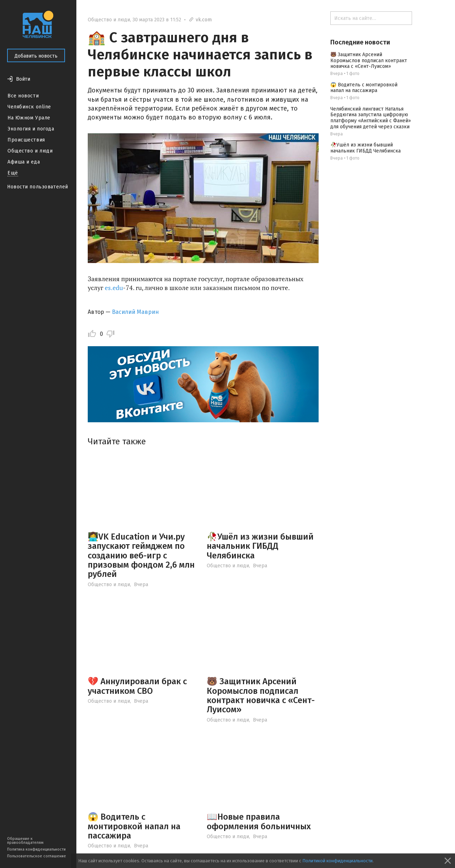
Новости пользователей (38, 187)
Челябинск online (29, 107)
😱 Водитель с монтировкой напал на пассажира (134, 826)
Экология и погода (31, 129)
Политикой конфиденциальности (337, 861)
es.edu (114, 288)
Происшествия (26, 140)
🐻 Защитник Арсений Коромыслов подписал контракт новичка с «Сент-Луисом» (261, 695)
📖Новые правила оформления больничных (259, 821)
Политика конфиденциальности (36, 849)
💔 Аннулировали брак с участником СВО (137, 686)
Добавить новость (36, 56)
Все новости (23, 96)
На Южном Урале (29, 118)
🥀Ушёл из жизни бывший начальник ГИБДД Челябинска (260, 546)
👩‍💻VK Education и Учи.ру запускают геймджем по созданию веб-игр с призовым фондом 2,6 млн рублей (141, 556)
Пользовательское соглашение (37, 856)
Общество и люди (30, 151)
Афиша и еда (24, 162)
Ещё (13, 173)
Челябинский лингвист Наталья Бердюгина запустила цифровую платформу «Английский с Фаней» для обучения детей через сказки (371, 118)
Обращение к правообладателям (25, 841)
